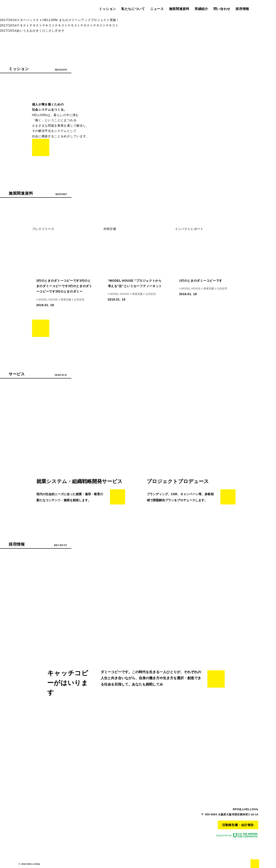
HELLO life (27, 8)
